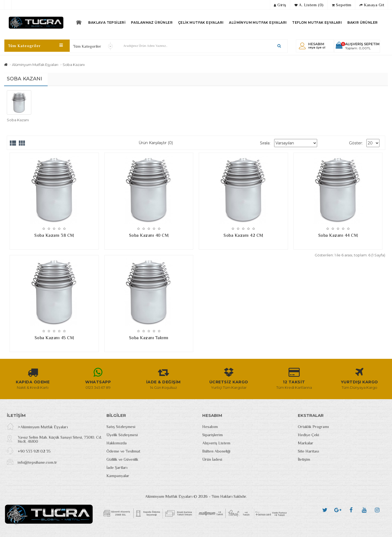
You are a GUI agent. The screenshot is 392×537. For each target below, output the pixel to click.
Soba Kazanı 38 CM (54, 235)
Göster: (356, 143)
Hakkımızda (117, 443)
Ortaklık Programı (313, 427)
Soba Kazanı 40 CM (149, 235)
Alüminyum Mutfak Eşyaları (258, 22)
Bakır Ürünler (362, 22)
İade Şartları (117, 467)
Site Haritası (308, 451)
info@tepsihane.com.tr (37, 462)
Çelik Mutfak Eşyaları (201, 22)
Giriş (280, 5)
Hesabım (210, 427)
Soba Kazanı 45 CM (54, 338)
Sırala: (265, 143)
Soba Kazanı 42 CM (243, 235)
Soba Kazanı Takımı (149, 338)
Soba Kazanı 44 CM (338, 235)
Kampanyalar (118, 476)
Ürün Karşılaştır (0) (156, 143)
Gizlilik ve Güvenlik (122, 459)
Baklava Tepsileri (107, 22)
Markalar (306, 443)
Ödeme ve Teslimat (123, 451)
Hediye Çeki (308, 435)
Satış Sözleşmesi (121, 427)
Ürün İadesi (212, 459)
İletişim (304, 459)
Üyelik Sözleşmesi (122, 435)
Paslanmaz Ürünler (152, 22)
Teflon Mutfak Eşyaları (317, 22)
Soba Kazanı (74, 65)
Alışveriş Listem (216, 443)
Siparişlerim (212, 435)
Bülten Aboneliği (216, 451)
